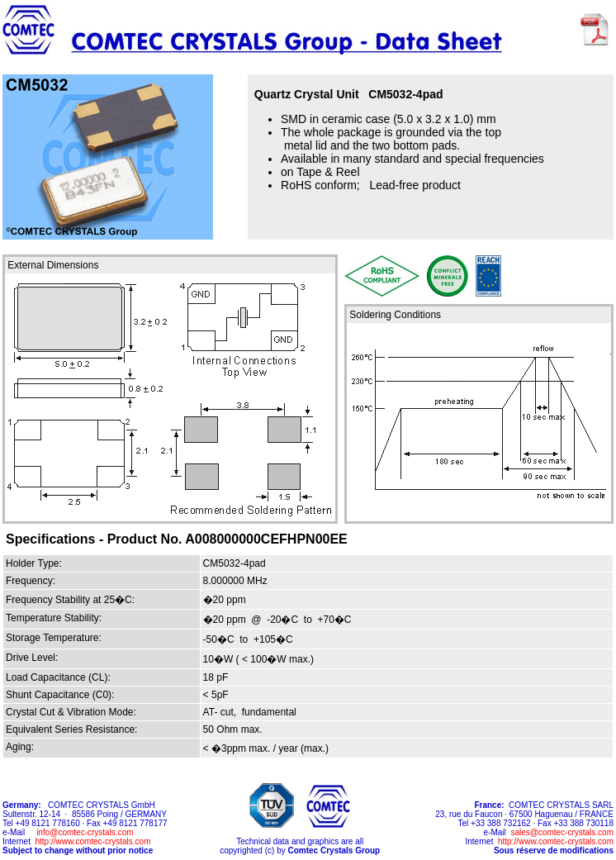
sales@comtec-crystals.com (562, 832)
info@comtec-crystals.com (85, 832)
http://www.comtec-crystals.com (92, 841)
